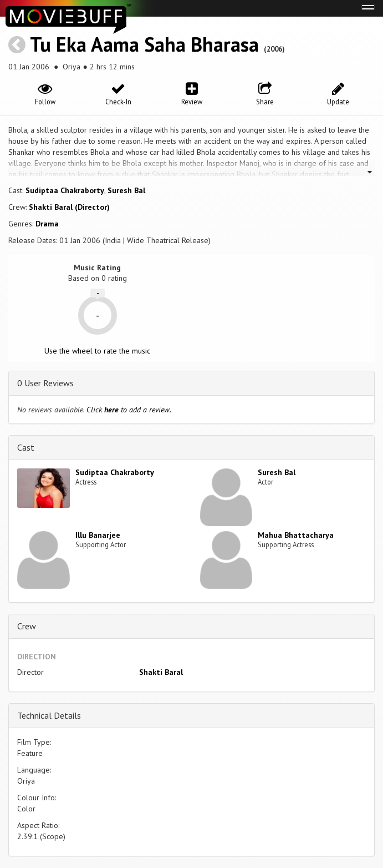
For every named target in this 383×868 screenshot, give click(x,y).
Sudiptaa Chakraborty (65, 190)
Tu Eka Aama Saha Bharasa (144, 44)
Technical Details (49, 715)
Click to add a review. (129, 410)
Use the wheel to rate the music (97, 351)
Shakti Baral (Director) (69, 207)
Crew (27, 626)
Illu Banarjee (98, 535)
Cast (26, 447)
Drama (47, 224)
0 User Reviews (45, 383)
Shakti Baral (161, 672)
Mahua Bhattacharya (296, 535)
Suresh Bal (126, 190)
